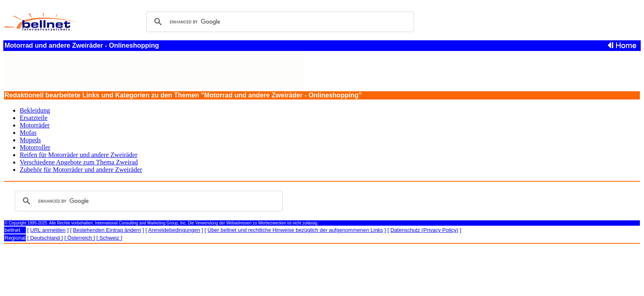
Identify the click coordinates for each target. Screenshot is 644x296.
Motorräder (35, 125)
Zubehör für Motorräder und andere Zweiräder (81, 170)
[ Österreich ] (80, 238)
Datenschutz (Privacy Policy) (424, 230)
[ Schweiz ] (109, 238)
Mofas (28, 133)
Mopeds (30, 140)
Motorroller (35, 147)
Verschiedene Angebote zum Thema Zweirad (79, 162)
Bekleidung (35, 110)
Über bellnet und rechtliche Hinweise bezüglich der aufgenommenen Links (295, 230)
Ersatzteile (34, 118)
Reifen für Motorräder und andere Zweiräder (79, 155)
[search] (279, 22)
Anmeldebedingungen (174, 230)
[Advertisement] (154, 71)
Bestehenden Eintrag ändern (107, 230)
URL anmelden (48, 230)
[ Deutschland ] (45, 238)
